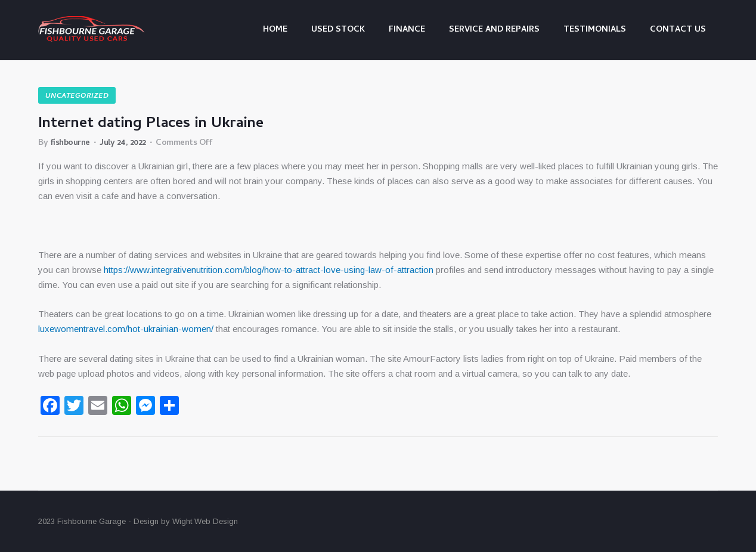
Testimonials (595, 30)
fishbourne (70, 143)
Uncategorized (77, 97)
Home (275, 30)
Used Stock (338, 30)
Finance (407, 30)
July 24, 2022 (123, 143)
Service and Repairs (494, 30)
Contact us (678, 30)
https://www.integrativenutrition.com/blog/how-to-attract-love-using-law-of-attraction (269, 270)
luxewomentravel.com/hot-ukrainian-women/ (126, 329)
